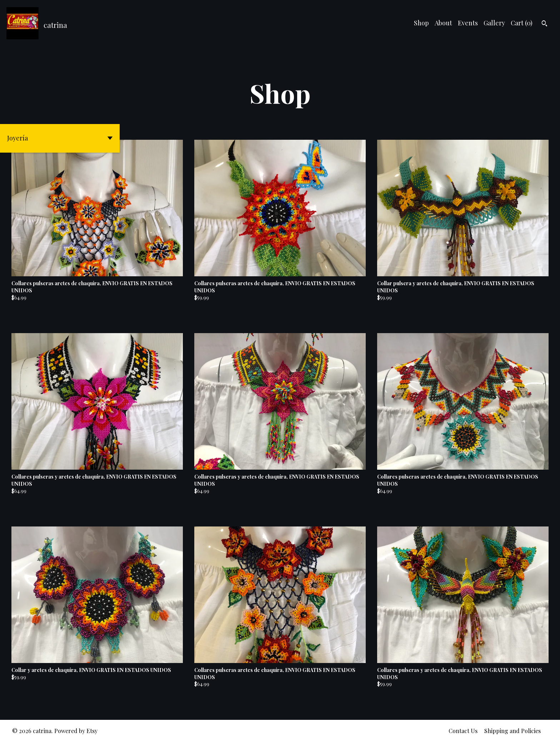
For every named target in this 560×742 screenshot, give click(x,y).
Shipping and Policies (512, 731)
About (443, 23)
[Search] (544, 24)
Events (468, 23)
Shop (421, 23)
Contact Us (463, 731)
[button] (60, 138)
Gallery (494, 23)
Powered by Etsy (76, 731)
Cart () (522, 23)
